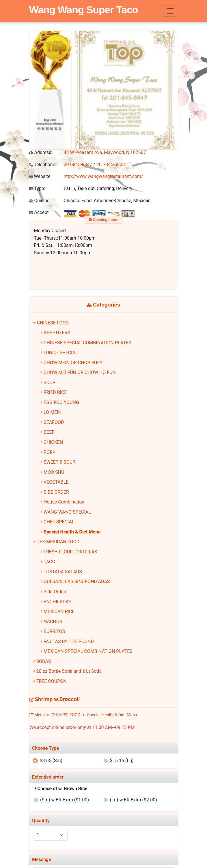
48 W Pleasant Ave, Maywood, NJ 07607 (105, 152)
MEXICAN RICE (59, 611)
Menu (37, 715)
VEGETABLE (56, 482)
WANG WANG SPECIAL (67, 512)
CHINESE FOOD (53, 323)
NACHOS (53, 622)
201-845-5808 (111, 165)
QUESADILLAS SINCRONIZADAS (77, 582)
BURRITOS (54, 631)
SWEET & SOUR (59, 462)
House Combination (64, 502)
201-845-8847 (78, 165)
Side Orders (55, 592)
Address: (41, 152)
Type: (37, 188)
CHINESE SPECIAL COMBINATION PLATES (87, 343)
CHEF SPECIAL (59, 522)
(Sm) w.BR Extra (65, 800)
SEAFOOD (54, 422)
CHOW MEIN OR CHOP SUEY (73, 363)
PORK (50, 452)
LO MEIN (53, 412)
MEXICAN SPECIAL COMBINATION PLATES (88, 651)
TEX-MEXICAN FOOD (58, 542)
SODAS (43, 661)
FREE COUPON (51, 681)
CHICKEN (53, 442)
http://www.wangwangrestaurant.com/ (103, 176)
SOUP (50, 383)
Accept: (40, 212)
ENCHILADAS (57, 602)
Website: (40, 176)
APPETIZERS (57, 333)
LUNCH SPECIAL (61, 353)
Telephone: (43, 165)
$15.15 (122, 761)
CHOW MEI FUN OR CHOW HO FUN (80, 372)
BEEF (49, 432)
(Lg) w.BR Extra (134, 800)
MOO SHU (54, 472)
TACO (50, 562)
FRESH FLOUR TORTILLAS (70, 552)
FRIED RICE (55, 392)
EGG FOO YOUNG (61, 402)
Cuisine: (40, 201)
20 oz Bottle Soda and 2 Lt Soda (69, 671)
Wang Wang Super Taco (84, 10)
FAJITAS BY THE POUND (69, 641)
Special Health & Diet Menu (72, 532)
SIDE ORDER (56, 492)
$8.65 (51, 761)
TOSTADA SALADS (63, 572)
